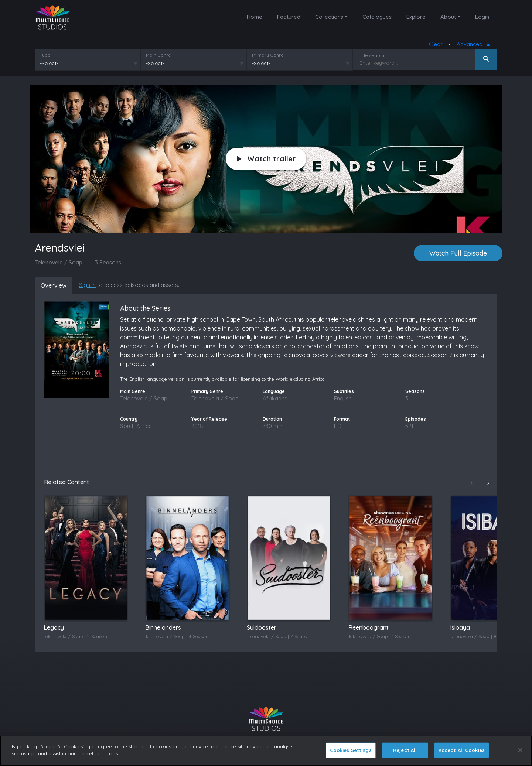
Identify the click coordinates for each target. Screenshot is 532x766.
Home (255, 17)
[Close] (520, 750)
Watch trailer (266, 159)
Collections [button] (329, 17)
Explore (416, 17)
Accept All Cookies (462, 750)
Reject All (405, 750)
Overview (54, 285)
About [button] (448, 17)
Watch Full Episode (458, 253)
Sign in (87, 285)
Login (482, 17)
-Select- (49, 63)
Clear (436, 44)
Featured (289, 17)
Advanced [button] (471, 45)
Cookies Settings (351, 750)
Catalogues (377, 17)
